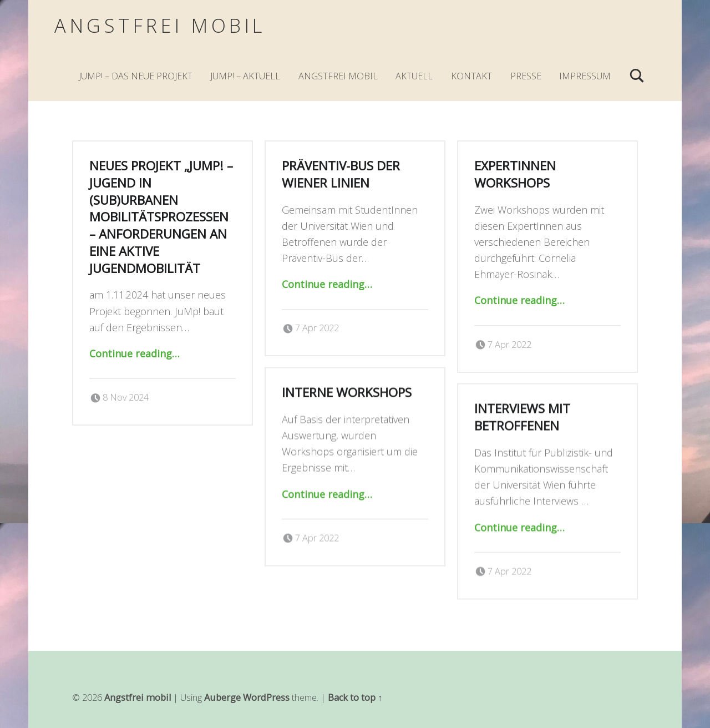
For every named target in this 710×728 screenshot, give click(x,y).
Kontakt (471, 76)
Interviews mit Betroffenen (522, 413)
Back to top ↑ (355, 697)
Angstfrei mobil (160, 25)
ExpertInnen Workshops (515, 174)
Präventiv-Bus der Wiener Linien (341, 174)
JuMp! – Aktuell (245, 76)
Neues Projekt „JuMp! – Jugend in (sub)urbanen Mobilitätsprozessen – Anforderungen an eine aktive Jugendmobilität (161, 217)
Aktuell (414, 76)
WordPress (266, 697)
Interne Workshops (347, 389)
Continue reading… (135, 353)
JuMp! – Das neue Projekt (136, 76)
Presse (526, 76)
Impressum (585, 76)
